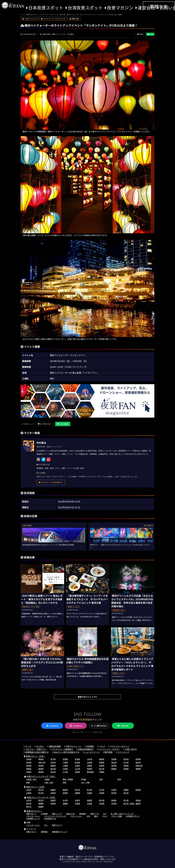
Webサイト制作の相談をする (66, 752)
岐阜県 (41, 766)
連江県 (126, 793)
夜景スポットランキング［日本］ (42, 776)
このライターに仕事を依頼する (51, 482)
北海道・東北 (31, 779)
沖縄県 (102, 772)
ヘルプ (102, 746)
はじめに (40, 746)
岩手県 (53, 759)
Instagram (76, 726)
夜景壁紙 (44, 832)
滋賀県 (114, 766)
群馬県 (138, 759)
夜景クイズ (95, 814)
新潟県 (77, 762)
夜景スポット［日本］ (36, 756)
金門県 (114, 793)
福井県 (138, 762)
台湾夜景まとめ (50, 819)
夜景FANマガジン (34, 811)
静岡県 (53, 766)
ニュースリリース (92, 752)
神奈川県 (42, 762)
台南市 (114, 790)
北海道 (29, 759)
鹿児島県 (90, 772)
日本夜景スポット (46, 8)
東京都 (29, 762)
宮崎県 (77, 772)
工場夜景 (44, 814)
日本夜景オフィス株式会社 (81, 859)
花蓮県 (90, 793)
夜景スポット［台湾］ (36, 787)
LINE (150, 34)
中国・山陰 (49, 783)
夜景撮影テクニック (60, 832)
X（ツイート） (45, 424)
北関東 (47, 779)
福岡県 (138, 769)
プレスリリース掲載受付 (62, 749)
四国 (64, 783)
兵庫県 (102, 766)
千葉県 (65, 762)
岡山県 (53, 769)
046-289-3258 (86, 857)
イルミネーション (33, 816)
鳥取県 (29, 769)
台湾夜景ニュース (33, 819)
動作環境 (108, 752)
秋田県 (77, 759)
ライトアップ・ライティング (55, 816)
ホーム (28, 746)
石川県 (126, 762)
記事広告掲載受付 (86, 749)
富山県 (114, 762)
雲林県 (29, 804)
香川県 (102, 769)
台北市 (29, 790)
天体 (88, 816)
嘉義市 (41, 807)
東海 (119, 779)
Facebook (52, 726)
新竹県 (90, 790)
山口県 (77, 769)
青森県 (41, 759)
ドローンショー (76, 816)
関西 (28, 783)
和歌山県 (139, 766)
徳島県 (90, 769)
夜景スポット (31, 814)
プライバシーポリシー (120, 746)
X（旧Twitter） (99, 726)
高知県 (126, 769)
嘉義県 (41, 804)
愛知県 (29, 766)
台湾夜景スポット (85, 8)
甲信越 (83, 779)
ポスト (140, 34)
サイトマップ (123, 752)
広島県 (65, 769)
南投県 (53, 793)
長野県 (102, 762)
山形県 (90, 759)
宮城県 (65, 759)
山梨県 (90, 762)
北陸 (101, 779)
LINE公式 (123, 726)
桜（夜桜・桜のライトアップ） (123, 814)
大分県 (65, 772)
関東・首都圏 (68, 779)
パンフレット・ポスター (109, 749)
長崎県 (41, 772)
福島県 (102, 759)
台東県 (29, 793)
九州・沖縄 (85, 783)
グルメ (105, 816)
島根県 (41, 769)
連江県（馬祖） (129, 804)
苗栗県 (65, 793)
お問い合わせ (131, 749)
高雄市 (126, 790)
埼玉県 (53, 762)
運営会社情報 (55, 746)
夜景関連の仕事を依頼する (37, 752)
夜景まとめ (71, 814)
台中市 (102, 790)
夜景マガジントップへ (87, 697)
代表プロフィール (73, 746)
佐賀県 (29, 772)
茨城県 (114, 759)
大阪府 (77, 766)
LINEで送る (63, 424)
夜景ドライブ (57, 825)
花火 (105, 814)
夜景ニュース (57, 814)
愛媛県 (114, 769)
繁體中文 (159, 7)
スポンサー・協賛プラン (36, 749)
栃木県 (126, 759)
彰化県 (41, 793)
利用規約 (90, 746)
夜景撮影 (83, 814)
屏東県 (138, 790)
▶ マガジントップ (29, 19)
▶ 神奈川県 (74, 19)
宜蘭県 (77, 793)
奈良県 (126, 766)
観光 (96, 816)
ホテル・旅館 (117, 816)
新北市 (41, 790)
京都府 (90, 766)
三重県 (65, 766)
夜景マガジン (120, 8)
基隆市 (65, 790)
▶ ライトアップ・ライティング (53, 19)
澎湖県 (102, 793)
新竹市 (77, 790)
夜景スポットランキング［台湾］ (42, 797)
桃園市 (53, 790)
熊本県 (53, 772)
